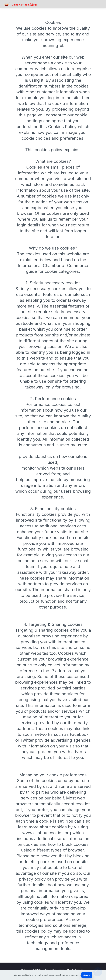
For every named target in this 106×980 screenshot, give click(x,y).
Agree (87, 975)
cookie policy (75, 975)
